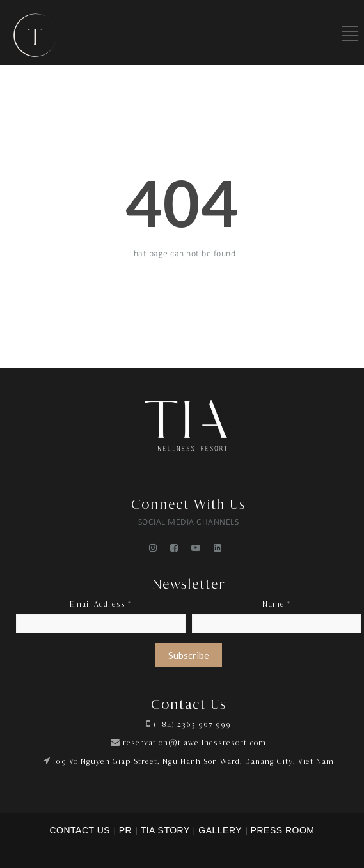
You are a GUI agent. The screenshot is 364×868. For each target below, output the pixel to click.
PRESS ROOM (283, 830)
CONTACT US (80, 830)
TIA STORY (165, 830)
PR (125, 830)
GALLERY (220, 830)
